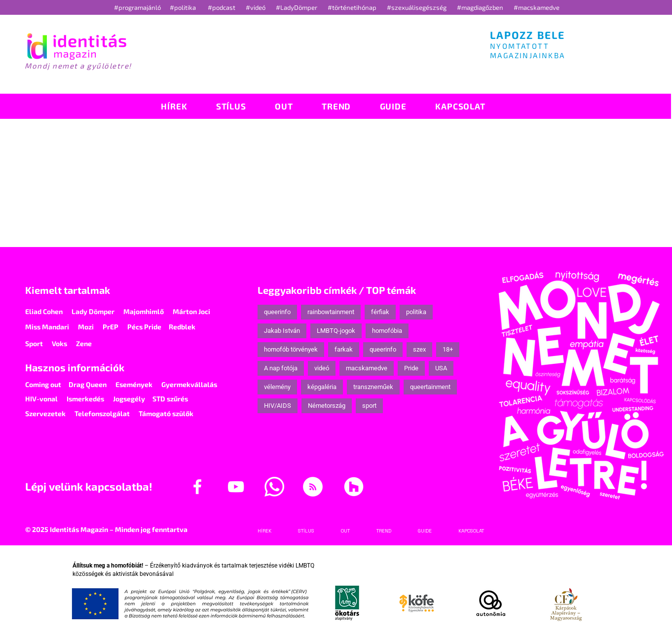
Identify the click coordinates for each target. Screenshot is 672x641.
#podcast (222, 7)
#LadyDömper (297, 7)
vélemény (277, 387)
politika (416, 312)
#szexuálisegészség (417, 7)
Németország (327, 406)
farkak (344, 349)
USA (441, 368)
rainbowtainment (331, 312)
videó (322, 368)
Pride (411, 368)
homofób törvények (291, 349)
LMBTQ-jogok (336, 331)
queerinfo (277, 312)
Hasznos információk (75, 367)
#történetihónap (354, 7)
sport (369, 406)
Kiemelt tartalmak (68, 290)
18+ (448, 349)
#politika (184, 7)
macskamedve (367, 368)
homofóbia (387, 331)
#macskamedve (537, 7)
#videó (256, 7)
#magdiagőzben (480, 7)
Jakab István (282, 331)
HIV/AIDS (278, 406)
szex (419, 349)
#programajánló (139, 7)
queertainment (430, 387)
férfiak (380, 312)
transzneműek (373, 387)
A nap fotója (281, 368)
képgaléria (322, 387)
